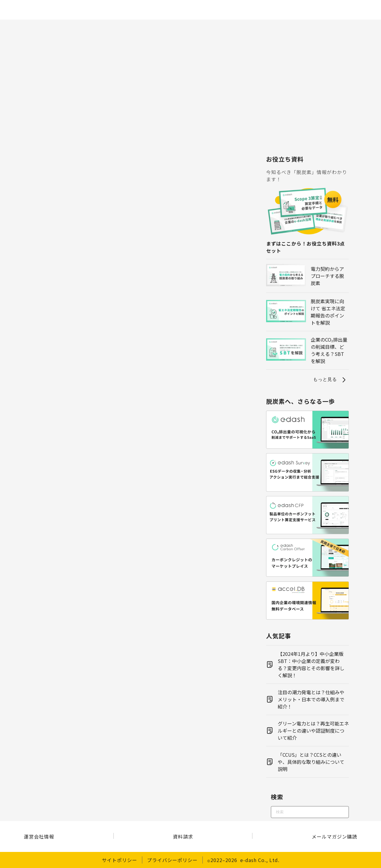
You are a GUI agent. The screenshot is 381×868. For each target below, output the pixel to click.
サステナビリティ (319, 27)
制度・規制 (120, 27)
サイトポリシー (120, 860)
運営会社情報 (39, 836)
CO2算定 (83, 27)
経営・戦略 (274, 27)
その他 (359, 27)
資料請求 (183, 836)
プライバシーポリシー (172, 860)
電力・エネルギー (228, 27)
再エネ (188, 27)
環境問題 (156, 27)
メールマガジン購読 (334, 836)
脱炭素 (51, 27)
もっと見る (330, 380)
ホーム (22, 27)
